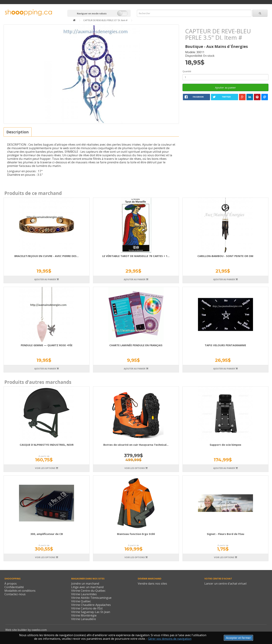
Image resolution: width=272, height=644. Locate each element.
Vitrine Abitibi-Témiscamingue (91, 598)
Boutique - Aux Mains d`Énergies (217, 46)
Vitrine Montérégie (84, 615)
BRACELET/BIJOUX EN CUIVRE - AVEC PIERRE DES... (47, 256)
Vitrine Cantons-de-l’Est (87, 608)
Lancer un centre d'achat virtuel (225, 584)
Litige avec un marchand (87, 587)
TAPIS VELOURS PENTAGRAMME (225, 345)
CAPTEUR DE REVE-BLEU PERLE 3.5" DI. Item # (105, 20)
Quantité (187, 71)
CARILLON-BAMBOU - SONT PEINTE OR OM (225, 256)
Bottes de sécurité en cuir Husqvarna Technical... (136, 445)
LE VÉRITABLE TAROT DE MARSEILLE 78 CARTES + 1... (136, 256)
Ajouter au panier (225, 87)
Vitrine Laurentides (84, 594)
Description (18, 132)
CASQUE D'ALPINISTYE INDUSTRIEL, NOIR (47, 445)
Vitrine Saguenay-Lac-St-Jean (91, 612)
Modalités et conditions (20, 591)
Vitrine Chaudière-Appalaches (91, 605)
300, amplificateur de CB (47, 534)
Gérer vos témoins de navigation (170, 639)
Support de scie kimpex (225, 445)
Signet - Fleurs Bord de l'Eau (225, 534)
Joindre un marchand (85, 584)
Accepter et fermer (238, 638)
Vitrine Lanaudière (84, 619)
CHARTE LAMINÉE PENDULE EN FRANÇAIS (136, 345)
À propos (11, 584)
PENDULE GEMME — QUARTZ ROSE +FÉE (47, 345)
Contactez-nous (15, 594)
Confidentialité (14, 587)
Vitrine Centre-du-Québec (88, 591)
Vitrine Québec (81, 601)
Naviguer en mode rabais (92, 13)
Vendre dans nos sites (152, 584)
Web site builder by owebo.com (26, 630)
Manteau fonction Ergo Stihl (136, 534)
